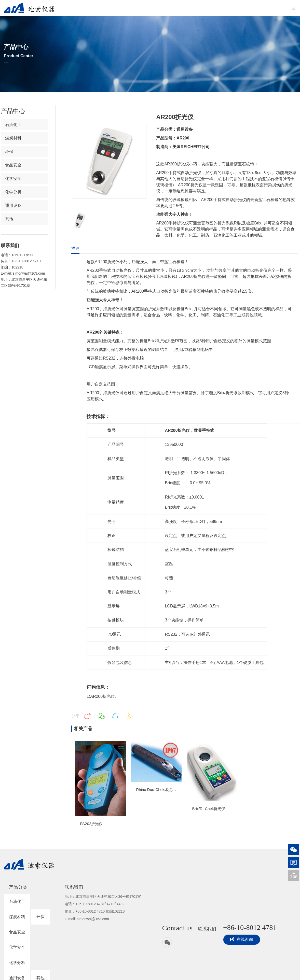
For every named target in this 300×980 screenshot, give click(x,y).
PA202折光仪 (91, 824)
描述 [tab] (75, 248)
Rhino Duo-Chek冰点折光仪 (160, 790)
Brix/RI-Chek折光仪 (209, 809)
